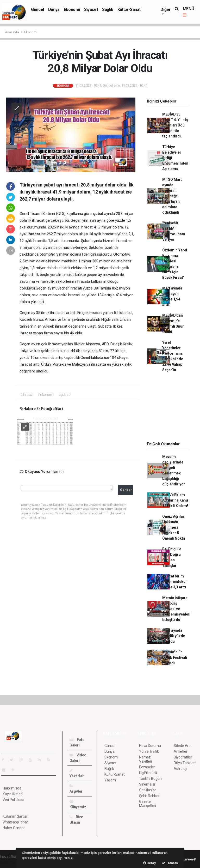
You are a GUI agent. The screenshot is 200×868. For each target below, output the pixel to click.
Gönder (126, 490)
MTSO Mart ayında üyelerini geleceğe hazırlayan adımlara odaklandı (172, 196)
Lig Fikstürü (148, 773)
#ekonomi (46, 395)
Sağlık (108, 10)
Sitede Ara (182, 746)
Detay (150, 863)
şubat (99, 214)
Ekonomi (72, 10)
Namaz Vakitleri (145, 759)
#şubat (64, 395)
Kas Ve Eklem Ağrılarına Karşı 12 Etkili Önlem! (175, 500)
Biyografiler (183, 757)
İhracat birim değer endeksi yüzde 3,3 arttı (174, 582)
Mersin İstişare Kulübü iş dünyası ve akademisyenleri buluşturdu (176, 609)
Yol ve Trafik (149, 751)
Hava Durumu (150, 746)
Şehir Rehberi (150, 796)
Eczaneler (147, 767)
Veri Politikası (13, 800)
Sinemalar (147, 784)
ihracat (39, 220)
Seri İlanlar (148, 790)
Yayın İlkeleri (12, 794)
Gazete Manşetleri (148, 804)
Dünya (54, 10)
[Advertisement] (171, 409)
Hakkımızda (12, 788)
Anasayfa (12, 32)
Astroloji (180, 769)
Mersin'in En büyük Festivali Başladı (175, 658)
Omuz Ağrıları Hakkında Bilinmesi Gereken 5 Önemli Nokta (174, 527)
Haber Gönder (14, 828)
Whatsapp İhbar (15, 822)
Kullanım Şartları (15, 816)
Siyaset (91, 10)
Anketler (180, 751)
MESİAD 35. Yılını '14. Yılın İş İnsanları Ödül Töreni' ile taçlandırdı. (175, 125)
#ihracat (27, 395)
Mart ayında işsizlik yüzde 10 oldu (174, 636)
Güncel (37, 10)
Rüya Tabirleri (185, 763)
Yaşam (110, 780)
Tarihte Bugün (150, 779)
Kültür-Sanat (129, 10)
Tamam (170, 863)
